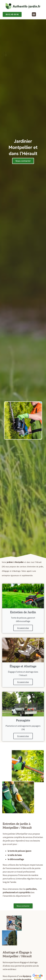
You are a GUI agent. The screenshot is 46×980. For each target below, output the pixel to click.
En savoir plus (23, 628)
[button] (34, 14)
